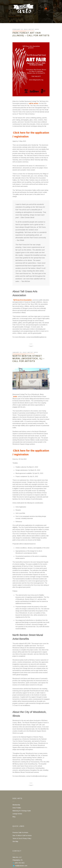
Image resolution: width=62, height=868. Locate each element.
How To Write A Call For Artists (22, 836)
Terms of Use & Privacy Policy (22, 838)
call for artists (34, 103)
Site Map (15, 841)
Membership (16, 805)
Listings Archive (17, 814)
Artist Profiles (17, 808)
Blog (14, 817)
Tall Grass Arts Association (22, 300)
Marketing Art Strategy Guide (22, 811)
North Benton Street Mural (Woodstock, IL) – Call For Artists (28, 358)
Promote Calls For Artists (20, 833)
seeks (15, 397)
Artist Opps (34, 29)
